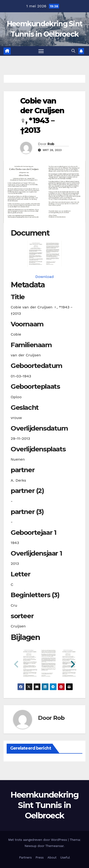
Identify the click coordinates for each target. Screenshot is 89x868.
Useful (65, 857)
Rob (51, 144)
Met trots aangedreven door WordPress (38, 840)
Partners (26, 857)
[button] (73, 51)
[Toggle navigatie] (41, 51)
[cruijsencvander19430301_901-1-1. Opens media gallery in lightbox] (44, 254)
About (52, 857)
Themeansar (54, 846)
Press (40, 857)
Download (45, 277)
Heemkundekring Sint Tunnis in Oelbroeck (44, 805)
